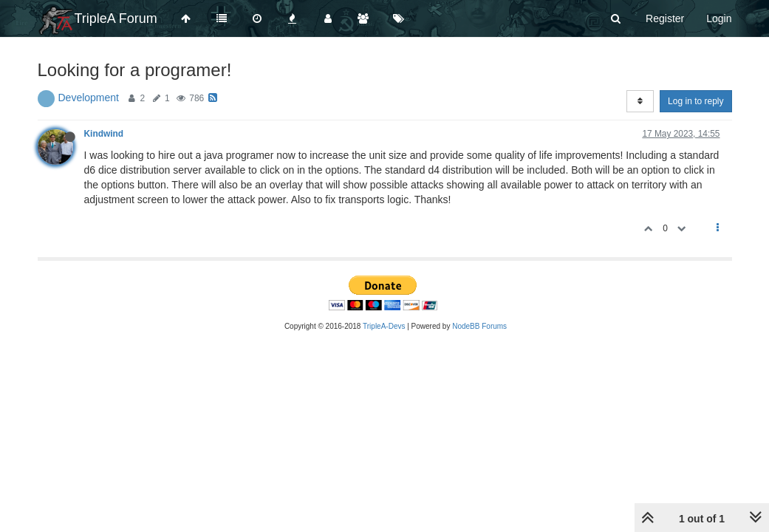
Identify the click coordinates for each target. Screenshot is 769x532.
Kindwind (104, 134)
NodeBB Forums (479, 326)
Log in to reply (695, 101)
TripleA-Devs (384, 326)
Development (89, 98)
